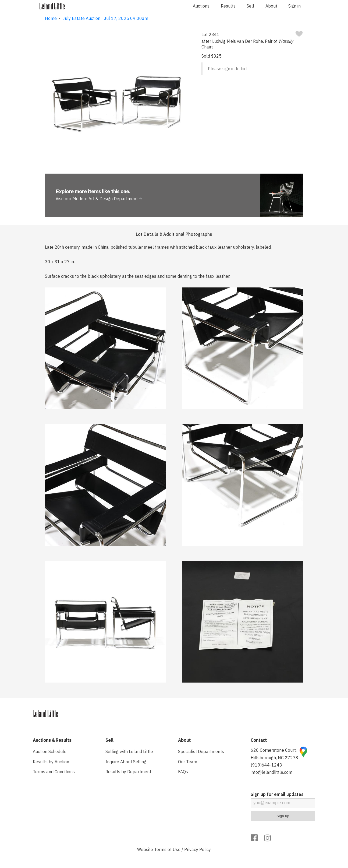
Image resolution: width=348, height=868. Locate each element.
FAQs (183, 772)
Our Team (188, 762)
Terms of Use (167, 849)
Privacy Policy (198, 849)
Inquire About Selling (126, 762)
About (271, 6)
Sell (250, 6)
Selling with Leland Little (129, 751)
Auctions (201, 6)
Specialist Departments (201, 751)
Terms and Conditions (54, 772)
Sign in (294, 6)
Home (51, 18)
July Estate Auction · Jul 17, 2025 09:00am (105, 18)
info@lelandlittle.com (271, 772)
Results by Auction (51, 762)
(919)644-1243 (266, 765)
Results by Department (128, 772)
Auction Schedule (50, 751)
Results (228, 6)
